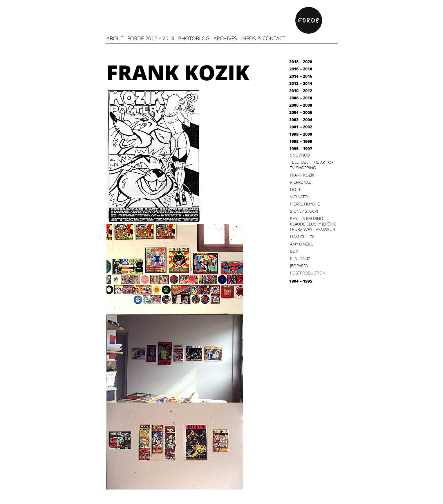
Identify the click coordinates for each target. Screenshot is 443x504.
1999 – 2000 (301, 134)
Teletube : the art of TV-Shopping (312, 165)
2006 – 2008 (301, 105)
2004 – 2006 (301, 112)
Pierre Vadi (301, 182)
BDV (294, 251)
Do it (295, 189)
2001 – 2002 (301, 127)
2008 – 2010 (301, 98)
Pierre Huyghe (305, 204)
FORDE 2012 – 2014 (151, 38)
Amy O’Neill (302, 244)
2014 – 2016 (301, 76)
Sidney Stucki (304, 211)
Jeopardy (299, 266)
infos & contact (263, 38)
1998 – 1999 (301, 141)
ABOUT (115, 38)
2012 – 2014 (301, 83)
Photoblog (194, 38)
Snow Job (300, 155)
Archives (225, 38)
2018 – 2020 (301, 62)
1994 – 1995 (301, 281)
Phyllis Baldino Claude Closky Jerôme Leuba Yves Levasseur (313, 224)
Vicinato (299, 197)
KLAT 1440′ (300, 258)
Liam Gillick (302, 237)
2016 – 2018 (301, 69)
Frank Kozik (302, 175)
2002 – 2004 (301, 120)
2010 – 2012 (301, 91)
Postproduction (308, 273)
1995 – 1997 (301, 149)
